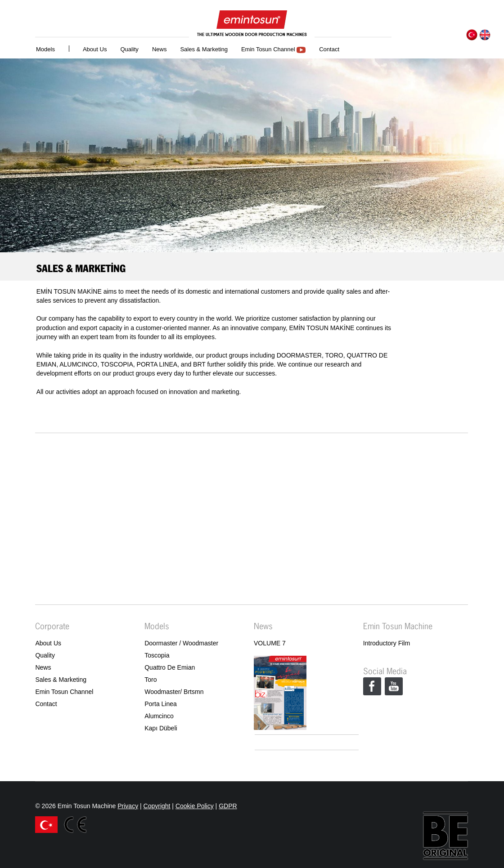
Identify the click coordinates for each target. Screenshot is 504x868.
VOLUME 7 (270, 643)
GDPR (228, 806)
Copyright (157, 806)
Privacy (128, 806)
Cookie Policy (195, 806)
